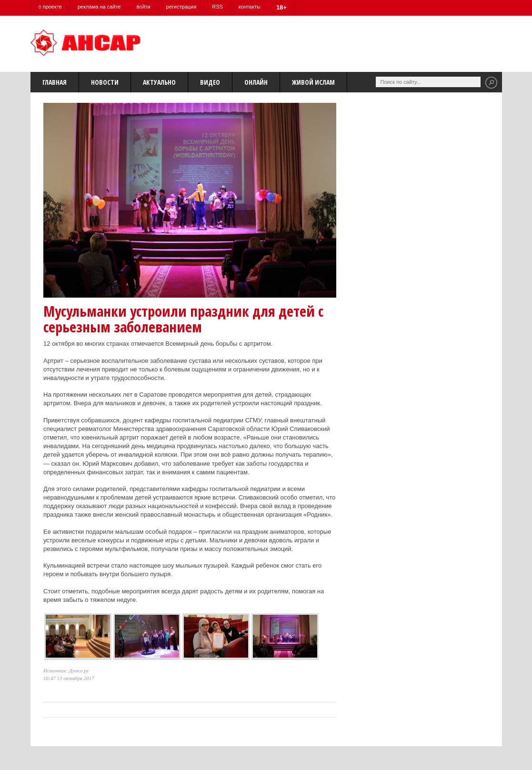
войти (143, 7)
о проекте (50, 7)
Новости (105, 82)
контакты (250, 7)
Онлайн (256, 82)
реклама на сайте (99, 7)
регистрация (181, 7)
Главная (55, 82)
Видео (210, 82)
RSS (217, 7)
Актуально (159, 82)
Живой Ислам (313, 82)
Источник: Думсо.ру (66, 670)
